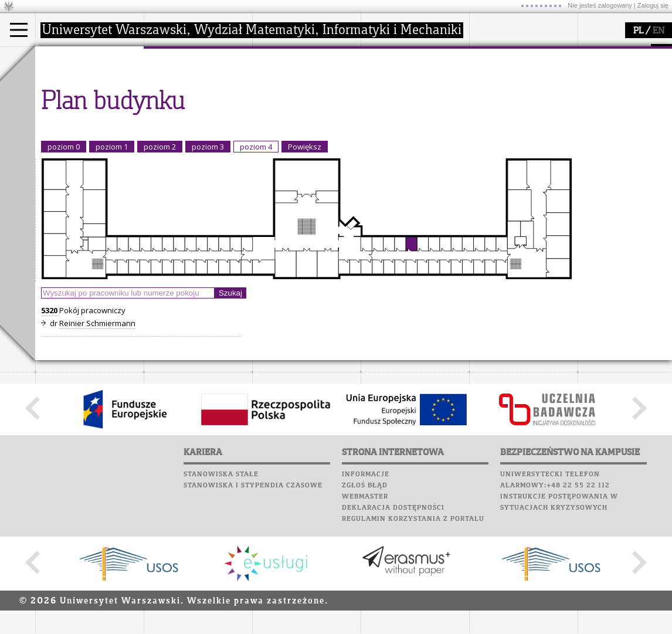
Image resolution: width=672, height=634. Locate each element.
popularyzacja (406, 57)
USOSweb (489, 53)
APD (541, 53)
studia (58, 57)
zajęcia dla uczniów (410, 81)
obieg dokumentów (301, 134)
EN (659, 31)
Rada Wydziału (185, 102)
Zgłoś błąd (365, 594)
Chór (533, 109)
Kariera (491, 131)
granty (278, 113)
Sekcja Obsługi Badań (306, 123)
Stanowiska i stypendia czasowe (253, 594)
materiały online (404, 91)
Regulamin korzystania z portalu (413, 628)
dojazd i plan (181, 81)
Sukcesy (488, 142)
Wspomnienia (498, 120)
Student (64, 91)
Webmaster (365, 605)
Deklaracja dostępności (393, 616)
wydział (172, 57)
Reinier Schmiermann (97, 432)
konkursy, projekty (408, 134)
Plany (522, 64)
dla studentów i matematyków (403, 107)
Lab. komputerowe (510, 75)
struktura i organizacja (198, 91)
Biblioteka (493, 109)
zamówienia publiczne (198, 144)
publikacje (285, 102)
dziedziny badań (297, 81)
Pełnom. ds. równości (87, 144)
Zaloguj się (653, 5)
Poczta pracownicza (514, 97)
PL (638, 31)
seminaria (285, 91)
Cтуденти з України (83, 134)
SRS (520, 53)
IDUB (275, 144)
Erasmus (65, 123)
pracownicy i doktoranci (200, 123)
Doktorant (68, 102)
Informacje (366, 583)
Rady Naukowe (185, 113)
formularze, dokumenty (200, 134)
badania (280, 57)
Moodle (486, 64)
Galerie (549, 120)
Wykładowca (72, 113)
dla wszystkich (401, 123)
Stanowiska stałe (221, 583)
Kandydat (67, 81)
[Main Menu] (19, 30)
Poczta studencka (509, 86)
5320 (50, 419)
